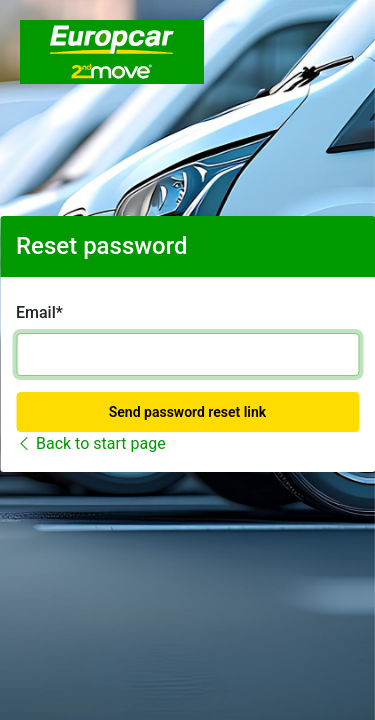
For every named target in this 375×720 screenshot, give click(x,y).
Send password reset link (187, 412)
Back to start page (91, 443)
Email (36, 312)
